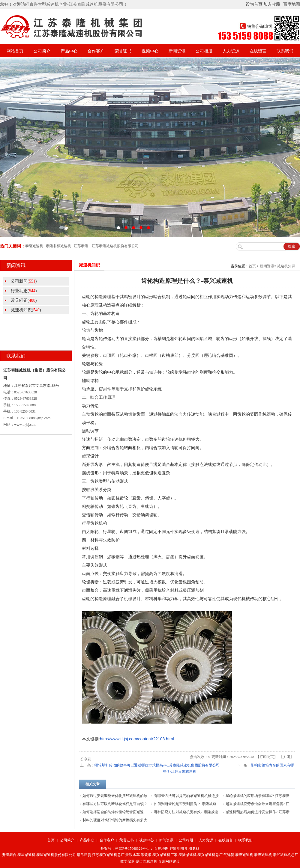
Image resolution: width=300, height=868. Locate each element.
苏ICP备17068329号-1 (132, 849)
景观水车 (133, 855)
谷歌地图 (177, 849)
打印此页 (267, 757)
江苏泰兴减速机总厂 (108, 855)
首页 (252, 266)
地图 (188, 849)
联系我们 (285, 51)
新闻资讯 (177, 51)
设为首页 (254, 4)
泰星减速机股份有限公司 (56, 855)
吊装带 (146, 855)
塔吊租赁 (84, 855)
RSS (196, 849)
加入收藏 (272, 4)
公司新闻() (24, 281)
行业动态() (24, 291)
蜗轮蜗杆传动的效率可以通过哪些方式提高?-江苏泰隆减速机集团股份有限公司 (157, 765)
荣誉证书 (123, 51)
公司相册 (204, 51)
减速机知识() (26, 310)
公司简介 (42, 51)
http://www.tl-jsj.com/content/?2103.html (137, 739)
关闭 (286, 757)
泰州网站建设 (169, 861)
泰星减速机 (26, 855)
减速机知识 (286, 266)
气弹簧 (229, 855)
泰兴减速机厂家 (165, 855)
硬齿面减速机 (146, 861)
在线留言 (258, 51)
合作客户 (96, 51)
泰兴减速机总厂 (210, 855)
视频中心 (150, 51)
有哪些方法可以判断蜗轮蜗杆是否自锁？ (115, 804)
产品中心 (69, 51)
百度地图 (292, 4)
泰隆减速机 (187, 855)
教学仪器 (127, 861)
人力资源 (231, 51)
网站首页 (15, 51)
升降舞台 (9, 855)
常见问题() (24, 300)
